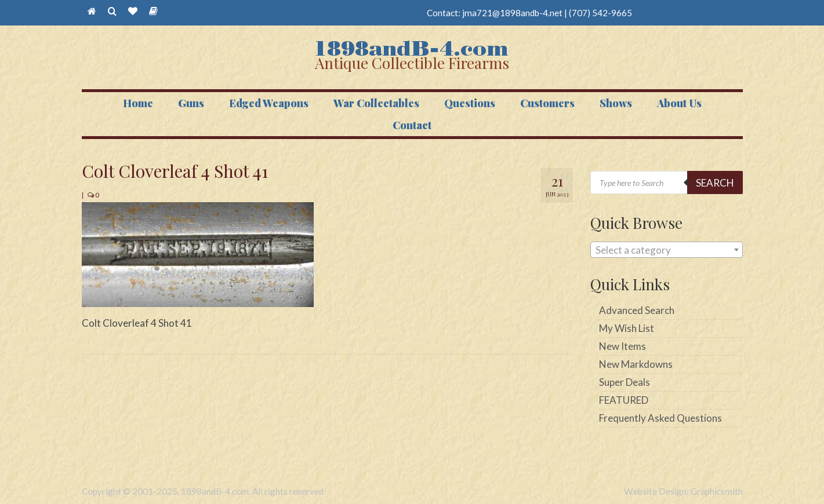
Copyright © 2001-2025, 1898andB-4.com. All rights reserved (203, 491)
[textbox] (667, 250)
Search (715, 183)
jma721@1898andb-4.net (512, 13)
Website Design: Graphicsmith (683, 491)
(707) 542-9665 (600, 13)
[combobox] (667, 250)
